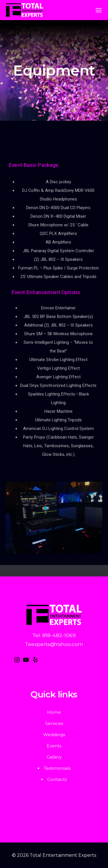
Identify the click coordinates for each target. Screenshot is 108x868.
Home (54, 712)
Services (54, 723)
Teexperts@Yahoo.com (54, 644)
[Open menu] (99, 10)
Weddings (54, 735)
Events (54, 746)
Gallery (54, 757)
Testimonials (57, 768)
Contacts (57, 779)
